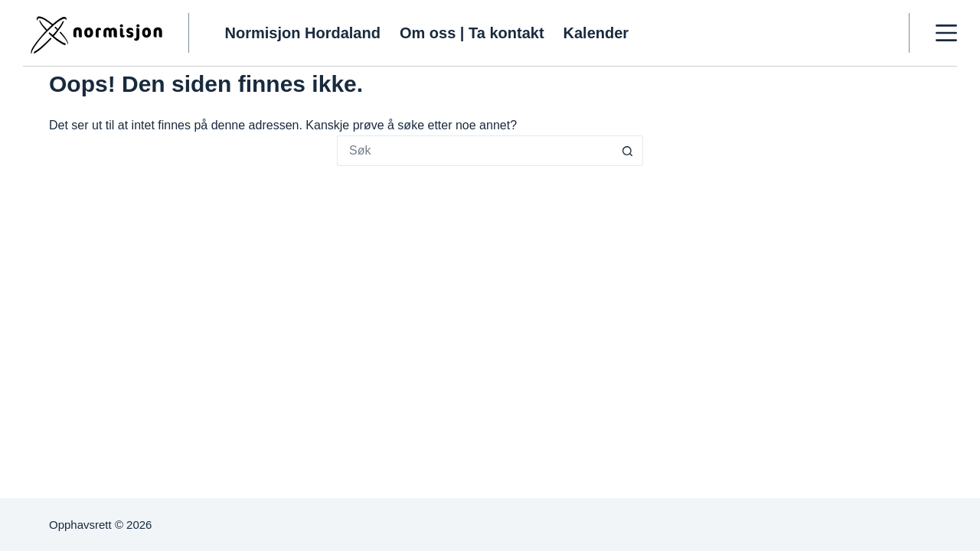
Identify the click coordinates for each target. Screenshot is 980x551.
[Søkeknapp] (628, 151)
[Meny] (946, 33)
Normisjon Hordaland (303, 33)
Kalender (596, 33)
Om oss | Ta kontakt (472, 33)
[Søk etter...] (475, 151)
